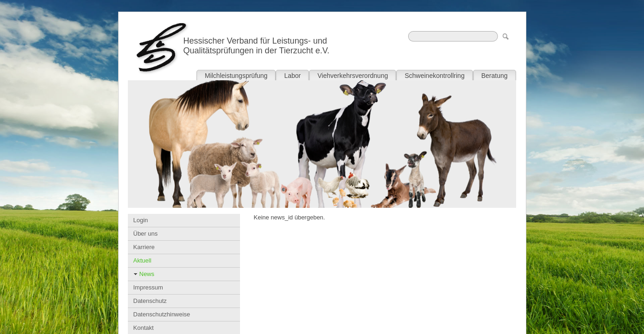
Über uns (146, 234)
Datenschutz (150, 301)
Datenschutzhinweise (162, 314)
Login (141, 220)
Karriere (144, 247)
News (147, 274)
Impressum (148, 287)
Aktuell (142, 260)
